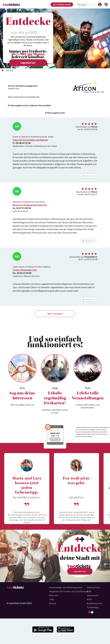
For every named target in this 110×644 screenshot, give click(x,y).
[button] (79, 5)
